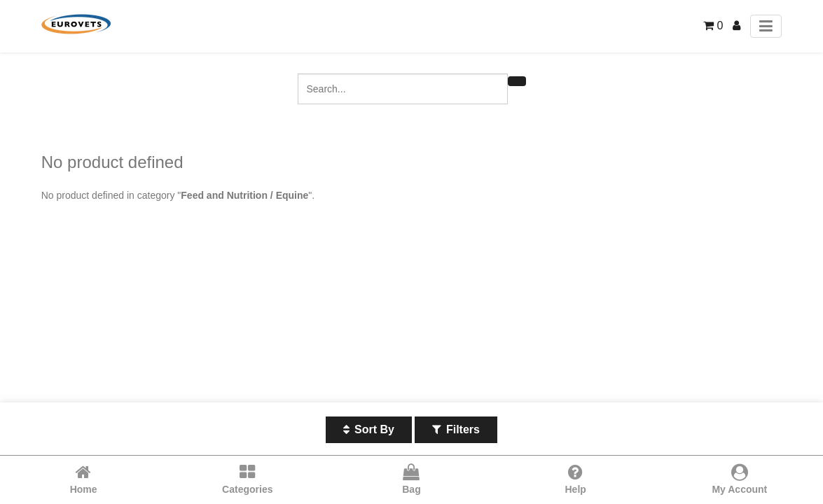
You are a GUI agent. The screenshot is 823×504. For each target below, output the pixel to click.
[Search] (517, 81)
